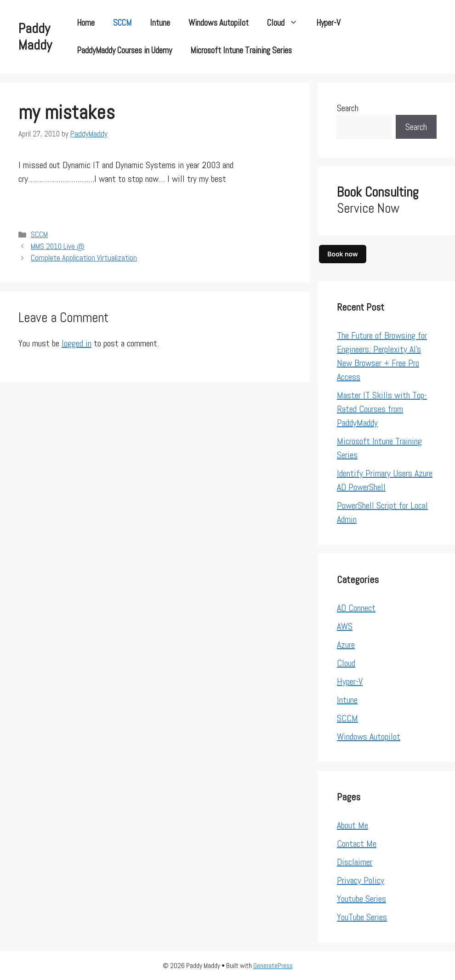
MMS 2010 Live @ (58, 246)
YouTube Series (362, 917)
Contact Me (357, 844)
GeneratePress (273, 966)
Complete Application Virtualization (84, 258)
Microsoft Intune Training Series (241, 50)
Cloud (287, 23)
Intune (160, 23)
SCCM (122, 23)
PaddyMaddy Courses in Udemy (124, 50)
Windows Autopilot (219, 23)
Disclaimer (355, 862)
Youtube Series (361, 899)
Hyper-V (328, 23)
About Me (353, 825)
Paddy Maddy (35, 37)
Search (348, 108)
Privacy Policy (361, 880)
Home (86, 23)
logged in (77, 343)
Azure (346, 645)
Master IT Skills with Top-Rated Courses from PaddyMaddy (382, 409)
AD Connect (356, 608)
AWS (345, 626)
